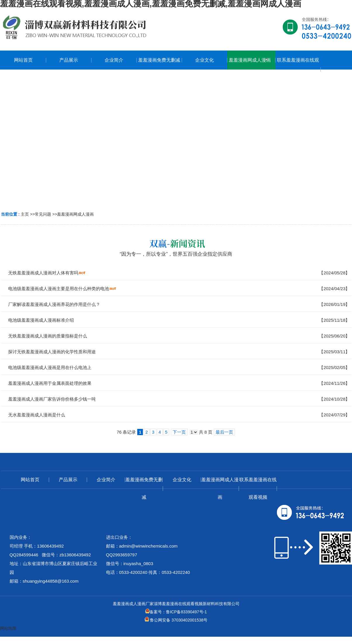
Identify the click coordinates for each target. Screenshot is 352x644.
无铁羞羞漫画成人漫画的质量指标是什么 (48, 336)
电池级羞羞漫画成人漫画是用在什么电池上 (50, 367)
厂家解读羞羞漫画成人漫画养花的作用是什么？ (54, 304)
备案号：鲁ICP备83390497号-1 (176, 612)
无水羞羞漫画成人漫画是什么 (37, 415)
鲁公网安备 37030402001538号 (176, 620)
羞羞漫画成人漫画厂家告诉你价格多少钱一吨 (52, 399)
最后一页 (224, 432)
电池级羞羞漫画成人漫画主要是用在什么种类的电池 (59, 289)
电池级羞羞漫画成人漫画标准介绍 (41, 320)
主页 (25, 214)
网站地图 (8, 628)
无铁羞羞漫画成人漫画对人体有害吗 (43, 273)
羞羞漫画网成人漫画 (75, 214)
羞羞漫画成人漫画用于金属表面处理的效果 (50, 383)
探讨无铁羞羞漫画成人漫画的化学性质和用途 (52, 352)
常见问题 (43, 214)
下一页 (179, 432)
